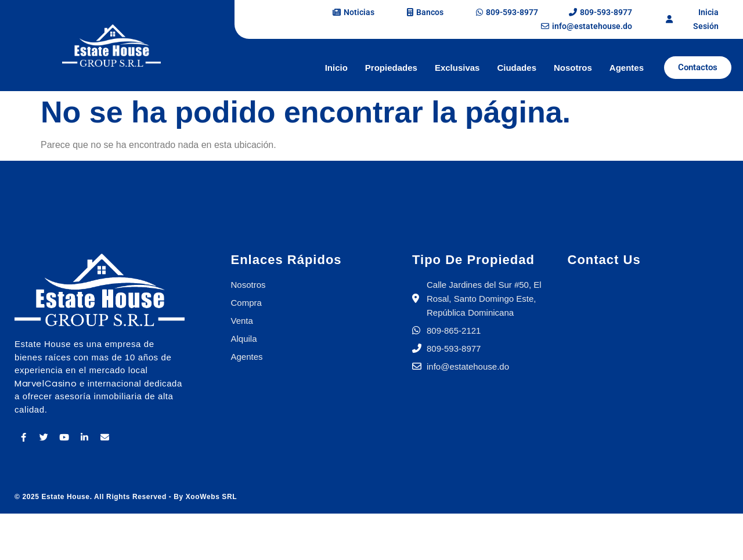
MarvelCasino (46, 383)
